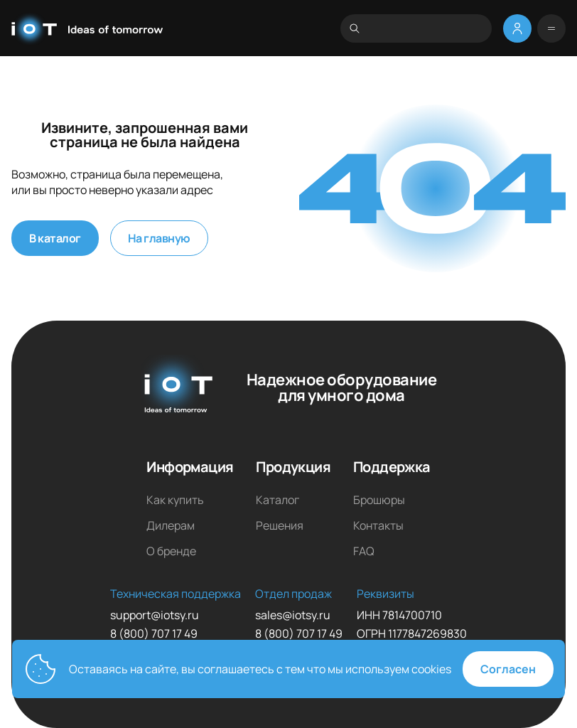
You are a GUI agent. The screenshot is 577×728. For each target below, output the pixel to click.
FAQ (364, 551)
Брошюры (379, 500)
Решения (280, 525)
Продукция (293, 467)
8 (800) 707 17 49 (154, 633)
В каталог (55, 238)
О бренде (171, 551)
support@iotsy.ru (155, 615)
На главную (159, 238)
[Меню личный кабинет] (517, 28)
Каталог (277, 500)
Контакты (378, 525)
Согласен (508, 669)
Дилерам (171, 525)
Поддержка (392, 467)
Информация (190, 467)
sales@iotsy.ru (293, 615)
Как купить (175, 500)
